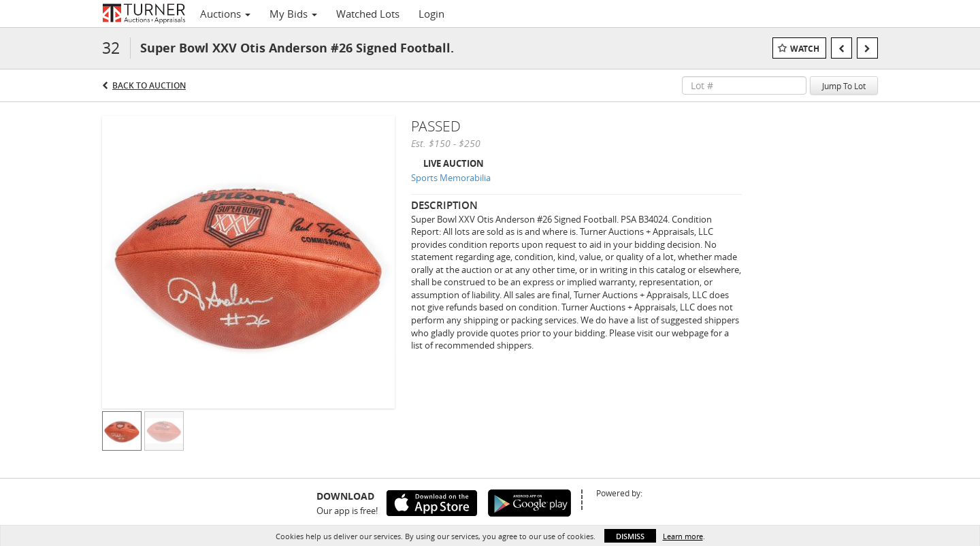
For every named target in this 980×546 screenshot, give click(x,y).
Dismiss (630, 536)
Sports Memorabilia (451, 178)
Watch (805, 49)
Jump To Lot (844, 86)
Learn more (683, 536)
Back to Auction (149, 85)
